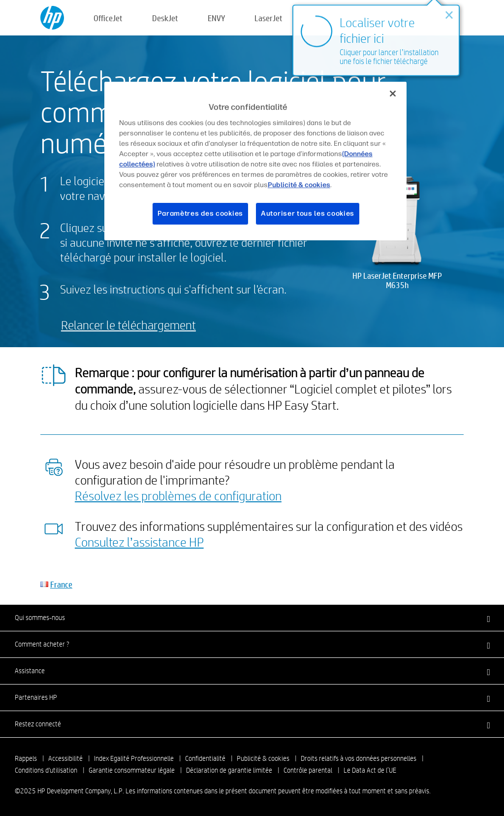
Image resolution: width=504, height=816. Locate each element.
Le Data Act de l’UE (370, 770)
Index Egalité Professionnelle (134, 758)
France (61, 584)
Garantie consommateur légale (132, 770)
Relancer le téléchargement (128, 325)
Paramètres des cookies (200, 213)
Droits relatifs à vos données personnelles (359, 758)
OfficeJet (108, 18)
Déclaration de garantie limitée (229, 770)
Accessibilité (65, 758)
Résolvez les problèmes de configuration (178, 495)
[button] (252, 618)
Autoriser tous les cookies (308, 213)
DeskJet (165, 18)
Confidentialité (205, 758)
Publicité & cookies (263, 758)
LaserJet (268, 18)
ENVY (216, 18)
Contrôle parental (308, 770)
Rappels (26, 758)
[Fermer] (393, 94)
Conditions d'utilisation (46, 770)
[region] (255, 161)
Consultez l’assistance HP (139, 542)
